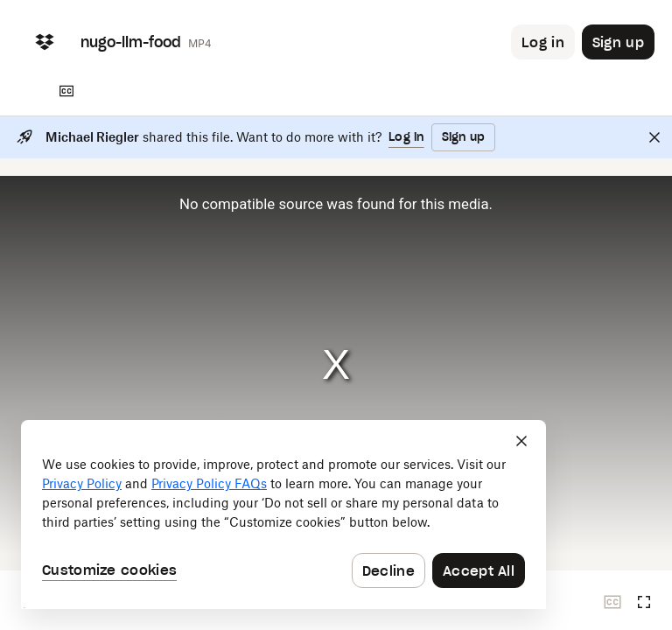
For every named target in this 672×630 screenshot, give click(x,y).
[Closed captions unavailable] (612, 602)
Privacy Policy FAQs (209, 483)
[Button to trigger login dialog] (543, 42)
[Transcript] (66, 91)
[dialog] (283, 514)
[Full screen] (644, 602)
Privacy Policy (82, 483)
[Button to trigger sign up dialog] (618, 42)
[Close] (654, 137)
